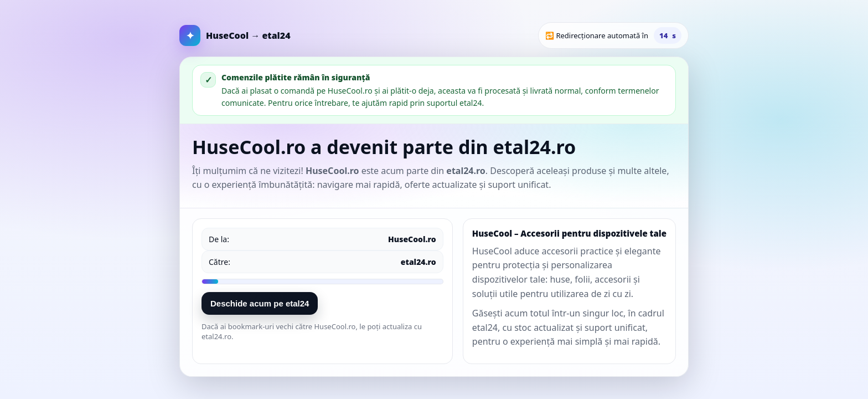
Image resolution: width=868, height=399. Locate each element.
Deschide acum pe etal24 (260, 303)
